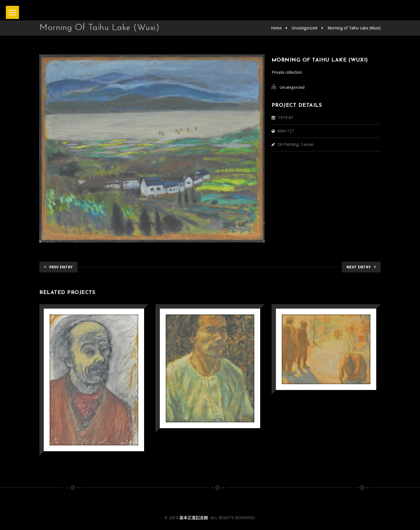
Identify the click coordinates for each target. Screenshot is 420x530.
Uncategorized (304, 28)
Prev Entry (58, 267)
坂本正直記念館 (194, 518)
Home (276, 28)
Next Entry (361, 267)
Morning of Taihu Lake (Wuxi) (354, 28)
